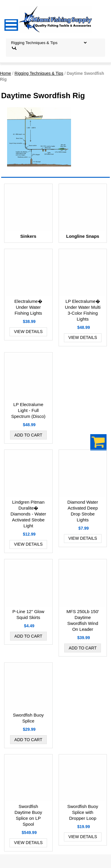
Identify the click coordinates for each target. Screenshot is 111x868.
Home (5, 73)
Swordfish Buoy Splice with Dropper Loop (83, 812)
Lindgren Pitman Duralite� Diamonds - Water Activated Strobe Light (28, 514)
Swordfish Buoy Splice (28, 718)
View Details (28, 332)
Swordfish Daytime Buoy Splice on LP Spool (28, 815)
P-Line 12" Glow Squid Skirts (28, 614)
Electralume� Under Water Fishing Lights (28, 307)
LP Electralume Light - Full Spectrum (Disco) (28, 410)
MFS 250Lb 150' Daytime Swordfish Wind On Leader (83, 620)
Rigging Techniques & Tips (39, 73)
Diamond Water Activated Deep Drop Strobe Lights (83, 511)
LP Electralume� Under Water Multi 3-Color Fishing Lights (83, 310)
